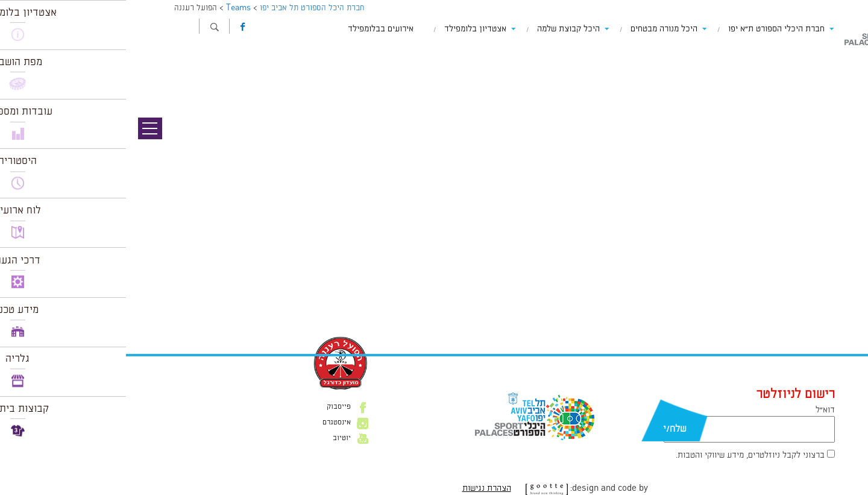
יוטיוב (216, 438)
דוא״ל (699, 410)
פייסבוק (213, 407)
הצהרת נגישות (361, 488)
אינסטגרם (211, 423)
